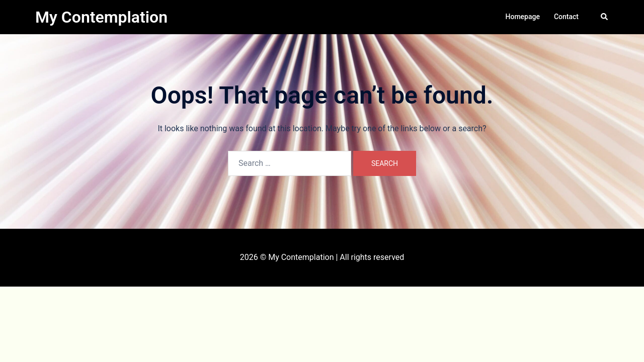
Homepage (523, 17)
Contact (566, 17)
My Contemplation (101, 17)
